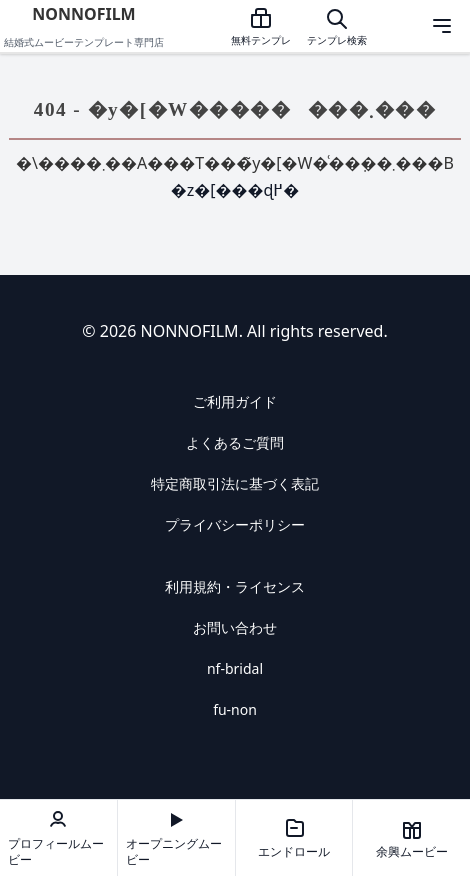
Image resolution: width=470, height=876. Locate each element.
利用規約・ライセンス (235, 586)
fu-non (235, 709)
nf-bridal (235, 668)
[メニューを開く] (442, 26)
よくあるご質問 (235, 442)
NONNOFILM (83, 14)
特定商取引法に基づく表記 (235, 483)
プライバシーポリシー (235, 524)
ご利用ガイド (235, 401)
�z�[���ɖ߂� (235, 190)
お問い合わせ (235, 627)
